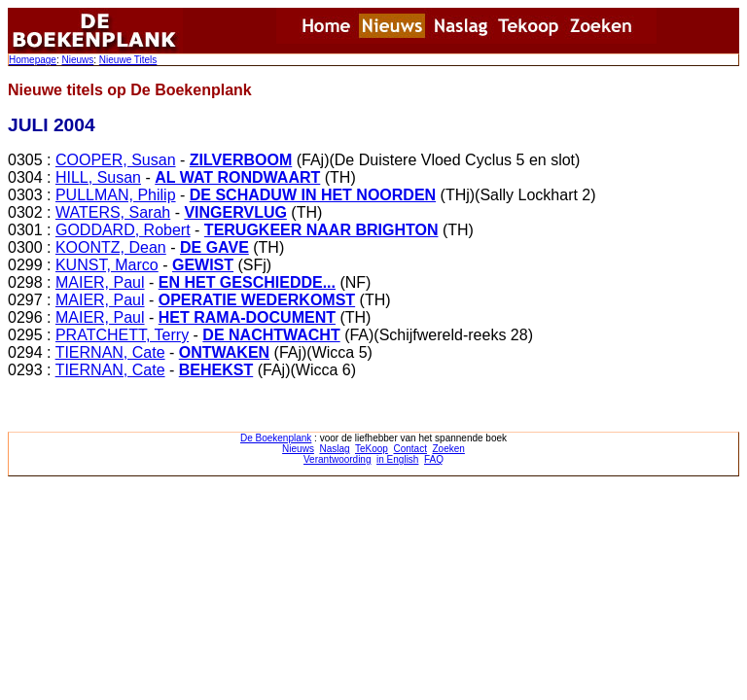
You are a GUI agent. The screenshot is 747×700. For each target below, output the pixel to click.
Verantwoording (338, 459)
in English (397, 459)
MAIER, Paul (100, 282)
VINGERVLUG (235, 212)
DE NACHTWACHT (271, 335)
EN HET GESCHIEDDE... (247, 282)
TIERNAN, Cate (110, 352)
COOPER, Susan (116, 160)
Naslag (334, 449)
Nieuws (77, 60)
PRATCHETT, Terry (122, 335)
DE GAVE (214, 247)
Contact (409, 449)
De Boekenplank (276, 438)
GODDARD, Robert (123, 230)
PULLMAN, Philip (116, 195)
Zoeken (449, 449)
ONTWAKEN (224, 352)
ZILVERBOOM (241, 160)
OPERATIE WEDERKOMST (257, 300)
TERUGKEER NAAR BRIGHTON (321, 230)
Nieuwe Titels (128, 60)
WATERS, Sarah (113, 212)
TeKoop (372, 449)
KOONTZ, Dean (111, 247)
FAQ (434, 459)
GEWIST (203, 265)
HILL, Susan (98, 177)
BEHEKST (216, 370)
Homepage (33, 60)
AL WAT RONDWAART (237, 177)
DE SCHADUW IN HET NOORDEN (313, 195)
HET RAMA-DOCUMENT (247, 317)
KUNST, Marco (107, 265)
